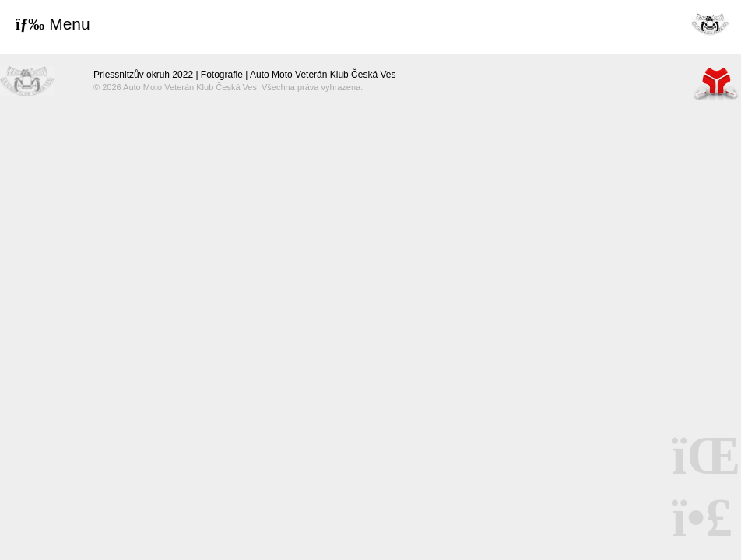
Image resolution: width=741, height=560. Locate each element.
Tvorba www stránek (716, 84)
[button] (53, 24)
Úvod (710, 24)
